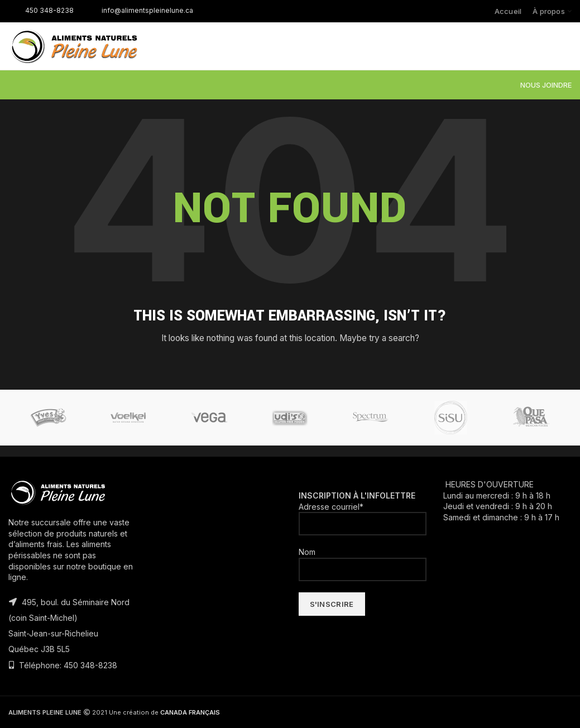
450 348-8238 (41, 10)
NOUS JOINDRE (546, 85)
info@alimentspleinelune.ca (139, 10)
